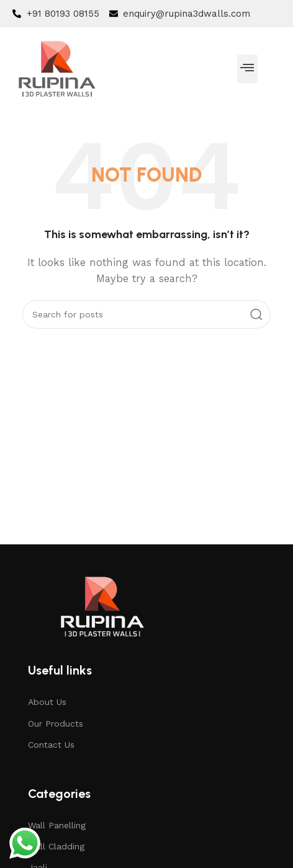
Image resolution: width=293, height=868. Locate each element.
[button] (247, 69)
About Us (47, 702)
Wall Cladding (56, 846)
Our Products (56, 724)
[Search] (146, 314)
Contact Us (51, 745)
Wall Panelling (57, 825)
